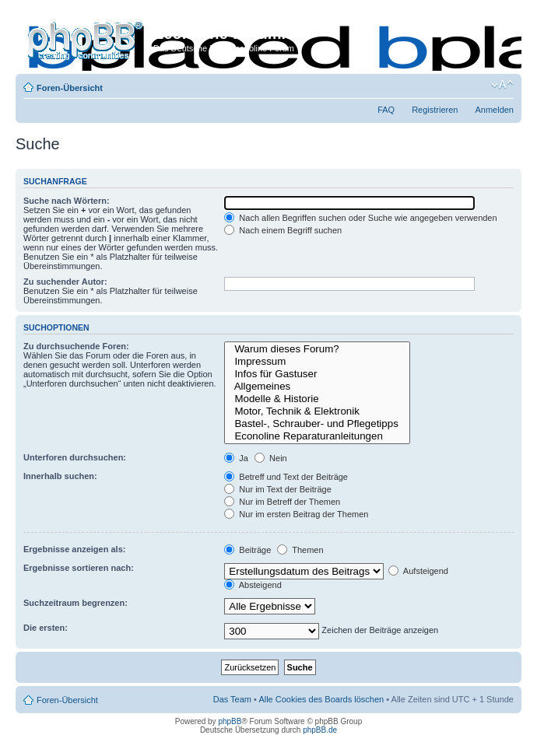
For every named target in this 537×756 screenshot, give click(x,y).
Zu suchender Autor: (65, 282)
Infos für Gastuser (317, 374)
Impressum (317, 362)
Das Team (232, 699)
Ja (236, 458)
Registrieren (435, 110)
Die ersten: (46, 628)
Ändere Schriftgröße (502, 85)
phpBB (230, 721)
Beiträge (247, 550)
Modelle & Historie (317, 399)
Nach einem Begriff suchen (283, 230)
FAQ (386, 110)
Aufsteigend (418, 571)
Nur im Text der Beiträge (277, 489)
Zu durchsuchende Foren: (76, 346)
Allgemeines (317, 387)
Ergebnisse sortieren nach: (79, 568)
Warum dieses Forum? (317, 349)
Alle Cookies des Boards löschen (321, 699)
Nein (271, 458)
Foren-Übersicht (70, 88)
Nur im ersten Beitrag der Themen (296, 514)
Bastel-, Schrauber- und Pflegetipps (317, 424)
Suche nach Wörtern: (67, 201)
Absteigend (253, 585)
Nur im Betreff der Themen (282, 502)
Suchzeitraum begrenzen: (75, 603)
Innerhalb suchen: (60, 476)
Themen (300, 550)
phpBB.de (320, 730)
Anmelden (494, 110)
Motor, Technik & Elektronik (317, 411)
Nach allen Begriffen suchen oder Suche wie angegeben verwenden (360, 218)
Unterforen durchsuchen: (75, 457)
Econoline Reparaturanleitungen (317, 436)
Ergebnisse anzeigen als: (74, 549)
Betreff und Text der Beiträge (286, 477)
